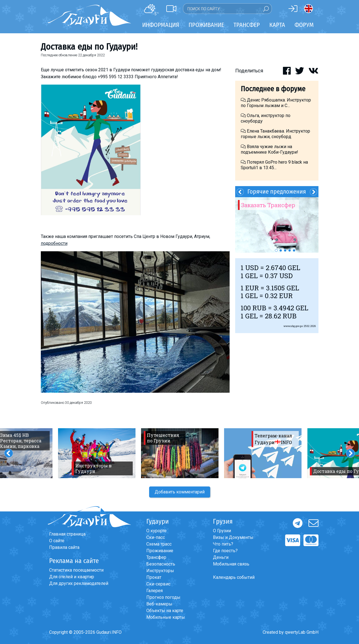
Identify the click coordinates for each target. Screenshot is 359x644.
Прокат (154, 577)
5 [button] (294, 250)
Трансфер (156, 557)
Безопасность (161, 564)
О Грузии (222, 531)
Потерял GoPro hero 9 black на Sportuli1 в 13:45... (274, 165)
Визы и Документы (233, 537)
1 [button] (276, 250)
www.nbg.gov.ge (293, 326)
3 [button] (285, 250)
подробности (54, 243)
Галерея (155, 591)
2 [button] (281, 250)
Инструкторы (160, 571)
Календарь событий (234, 577)
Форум (304, 25)
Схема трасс (159, 544)
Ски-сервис (158, 584)
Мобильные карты (166, 617)
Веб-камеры (159, 604)
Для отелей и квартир (72, 577)
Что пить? (223, 544)
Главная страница (67, 534)
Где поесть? (225, 551)
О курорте (156, 531)
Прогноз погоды (163, 597)
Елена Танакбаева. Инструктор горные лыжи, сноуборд (275, 134)
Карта (277, 25)
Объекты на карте (165, 611)
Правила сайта (64, 547)
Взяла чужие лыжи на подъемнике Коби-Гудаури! (269, 149)
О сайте (57, 541)
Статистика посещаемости (76, 570)
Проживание (160, 551)
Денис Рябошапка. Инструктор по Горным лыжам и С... (276, 103)
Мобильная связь (231, 564)
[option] (277, 225)
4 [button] (290, 250)
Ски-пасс (156, 537)
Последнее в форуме (273, 89)
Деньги (221, 557)
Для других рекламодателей (79, 583)
